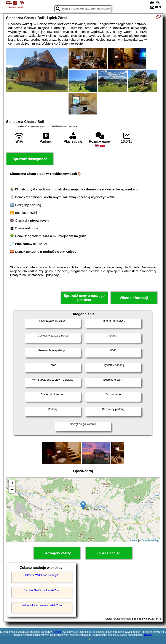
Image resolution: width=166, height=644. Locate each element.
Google (57, 632)
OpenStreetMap (150, 540)
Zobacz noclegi (109, 553)
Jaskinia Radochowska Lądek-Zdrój (42, 605)
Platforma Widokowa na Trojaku (42, 575)
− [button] (12, 490)
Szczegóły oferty (57, 553)
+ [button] (12, 483)
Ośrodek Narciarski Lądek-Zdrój (42, 590)
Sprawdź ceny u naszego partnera (84, 298)
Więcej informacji (134, 298)
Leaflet (134, 540)
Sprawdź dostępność (30, 159)
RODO (148, 635)
